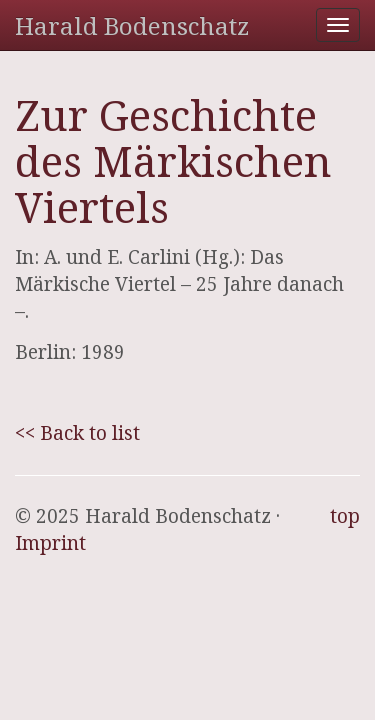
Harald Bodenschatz (132, 25)
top (345, 516)
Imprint (50, 543)
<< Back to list (77, 433)
